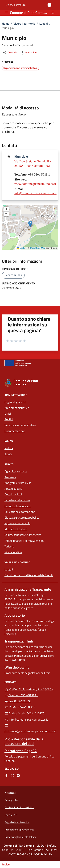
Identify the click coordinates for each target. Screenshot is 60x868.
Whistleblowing (17, 667)
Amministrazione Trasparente (28, 589)
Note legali (10, 793)
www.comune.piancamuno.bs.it (35, 184)
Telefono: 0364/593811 (21, 695)
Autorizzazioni (13, 494)
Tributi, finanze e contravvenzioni (30, 540)
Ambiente (10, 477)
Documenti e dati (15, 431)
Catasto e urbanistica (17, 500)
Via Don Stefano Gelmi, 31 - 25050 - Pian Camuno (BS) (30, 689)
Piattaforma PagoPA (21, 751)
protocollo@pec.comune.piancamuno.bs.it (30, 728)
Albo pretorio (15, 615)
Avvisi (8, 454)
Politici (9, 419)
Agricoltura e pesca (16, 471)
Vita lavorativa (13, 552)
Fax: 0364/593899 (18, 701)
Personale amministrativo (20, 425)
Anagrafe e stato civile (18, 483)
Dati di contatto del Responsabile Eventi (29, 575)
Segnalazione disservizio (17, 822)
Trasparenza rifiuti (19, 641)
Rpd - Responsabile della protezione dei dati (24, 741)
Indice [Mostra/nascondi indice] (6, 864)
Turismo (9, 546)
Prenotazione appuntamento (19, 830)
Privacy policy (12, 800)
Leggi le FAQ (11, 815)
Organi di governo (15, 402)
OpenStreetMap (38, 248)
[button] (30, 224)
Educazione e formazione (20, 512)
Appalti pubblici (14, 489)
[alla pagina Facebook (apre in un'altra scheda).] (6, 775)
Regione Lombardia (15, 5)
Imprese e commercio (17, 523)
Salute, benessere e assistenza (23, 535)
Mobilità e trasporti (30, 529)
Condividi (10, 53)
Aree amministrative (17, 408)
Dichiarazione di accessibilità (19, 807)
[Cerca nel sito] (53, 13)
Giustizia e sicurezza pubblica (22, 518)
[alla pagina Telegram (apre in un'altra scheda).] (18, 775)
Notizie (9, 448)
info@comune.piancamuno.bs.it (35, 193)
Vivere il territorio (24, 24)
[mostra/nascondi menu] (6, 13)
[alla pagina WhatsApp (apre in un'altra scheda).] (12, 775)
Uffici (8, 414)
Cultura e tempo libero (18, 506)
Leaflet (22, 248)
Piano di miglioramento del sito (20, 837)
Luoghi (44, 24)
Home (6, 24)
